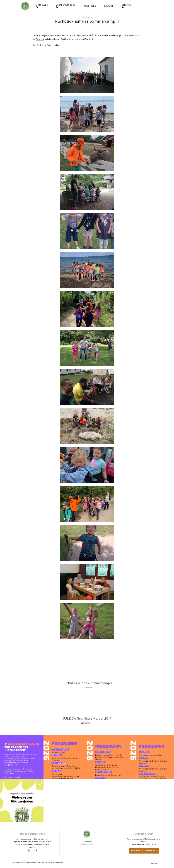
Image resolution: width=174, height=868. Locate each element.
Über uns (127, 6)
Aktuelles (42, 6)
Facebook (40, 39)
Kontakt (109, 6)
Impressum (87, 841)
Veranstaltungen (65, 6)
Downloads (90, 6)
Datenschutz (87, 844)
